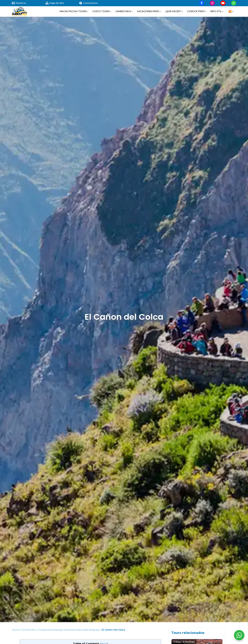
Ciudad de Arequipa (50, 630)
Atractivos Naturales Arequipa (82, 630)
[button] (74, 11)
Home (16, 630)
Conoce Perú (29, 630)
